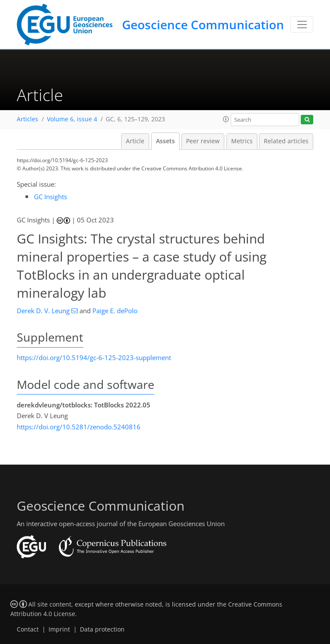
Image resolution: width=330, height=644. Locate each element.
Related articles (286, 141)
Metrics (242, 141)
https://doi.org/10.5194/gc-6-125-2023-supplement (94, 357)
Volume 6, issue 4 (72, 119)
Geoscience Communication (203, 25)
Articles (27, 119)
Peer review (203, 141)
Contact (28, 629)
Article (135, 141)
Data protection (102, 629)
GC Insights (50, 197)
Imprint (59, 629)
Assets (165, 141)
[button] (226, 119)
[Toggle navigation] (302, 25)
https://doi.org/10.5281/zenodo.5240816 (79, 427)
